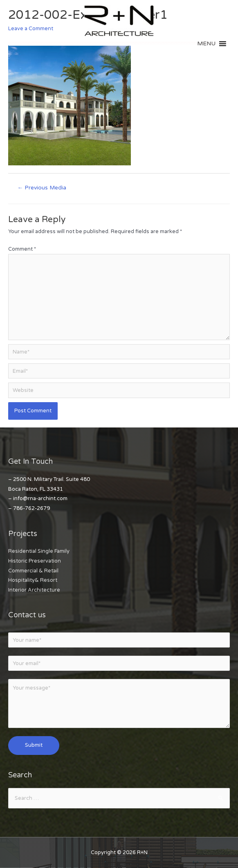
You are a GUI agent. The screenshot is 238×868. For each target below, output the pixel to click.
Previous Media (42, 188)
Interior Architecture (34, 590)
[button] (206, 44)
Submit (34, 745)
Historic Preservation (35, 561)
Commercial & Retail (33, 571)
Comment (22, 249)
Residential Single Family (39, 551)
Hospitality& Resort (33, 580)
